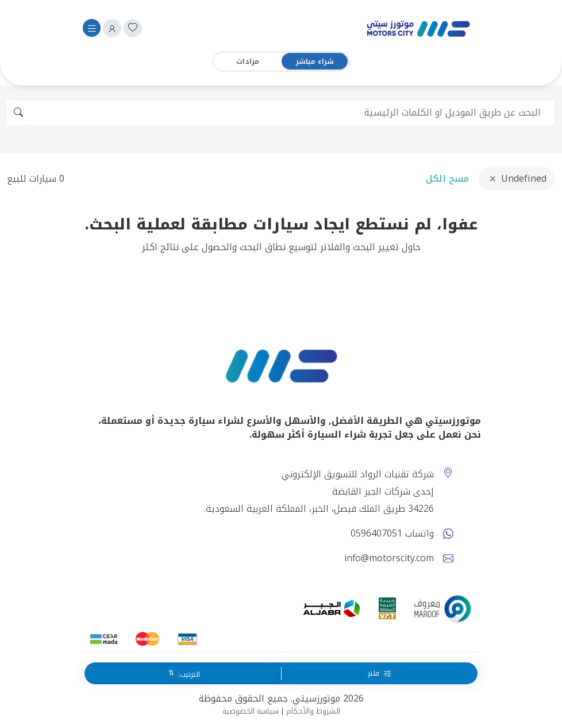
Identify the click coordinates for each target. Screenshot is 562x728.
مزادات (248, 62)
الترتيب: (188, 675)
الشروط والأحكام (313, 711)
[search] (292, 113)
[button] (112, 28)
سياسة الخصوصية (251, 711)
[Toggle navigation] (92, 28)
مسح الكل (447, 179)
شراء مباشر (315, 62)
